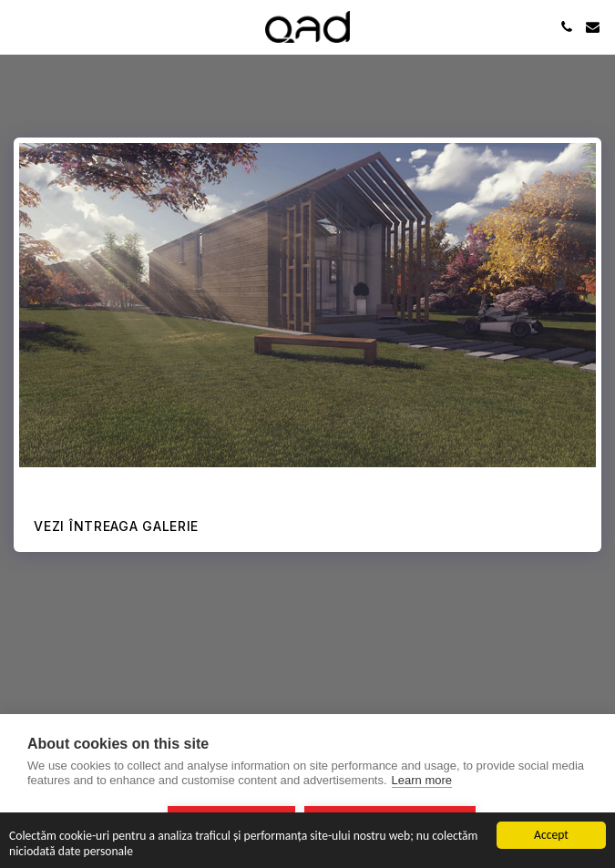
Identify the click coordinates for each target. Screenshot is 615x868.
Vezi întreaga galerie (116, 526)
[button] (20, 26)
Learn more (422, 780)
